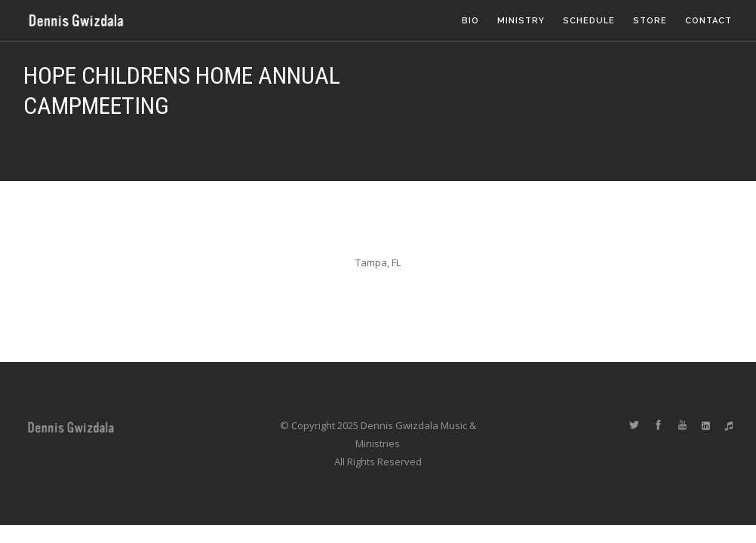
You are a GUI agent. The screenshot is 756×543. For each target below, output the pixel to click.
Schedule (589, 21)
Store (650, 21)
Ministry (521, 21)
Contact (708, 21)
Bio (470, 21)
